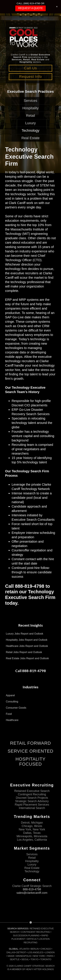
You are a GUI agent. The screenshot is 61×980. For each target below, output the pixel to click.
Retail (30, 116)
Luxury (30, 123)
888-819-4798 (32, 889)
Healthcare (12, 720)
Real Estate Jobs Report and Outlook (27, 658)
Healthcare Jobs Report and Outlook (27, 646)
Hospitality (31, 108)
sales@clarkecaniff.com (32, 893)
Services (30, 101)
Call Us (31, 68)
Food (9, 714)
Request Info (31, 77)
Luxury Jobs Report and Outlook (24, 634)
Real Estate (31, 138)
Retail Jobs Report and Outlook (24, 652)
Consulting (12, 702)
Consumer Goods (16, 708)
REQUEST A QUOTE (31, 8)
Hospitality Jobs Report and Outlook (27, 640)
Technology (30, 130)
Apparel (10, 695)
